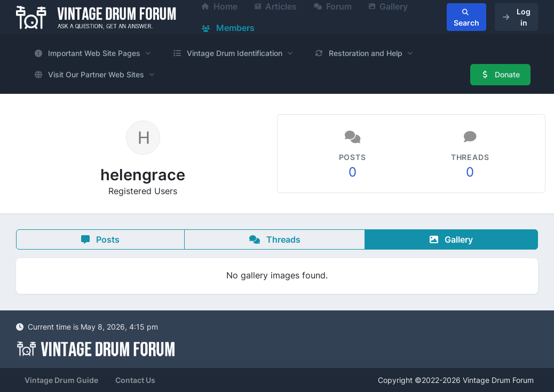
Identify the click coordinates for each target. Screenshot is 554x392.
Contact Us (135, 380)
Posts (100, 239)
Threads (275, 239)
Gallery (451, 239)
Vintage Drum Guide (61, 380)
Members (228, 28)
